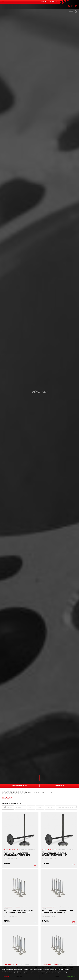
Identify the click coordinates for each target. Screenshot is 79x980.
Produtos (14, 792)
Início (8, 792)
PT (3, 2)
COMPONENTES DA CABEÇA (27, 850)
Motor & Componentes (26, 792)
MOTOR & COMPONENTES (11, 850)
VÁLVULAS (7, 851)
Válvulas (54, 792)
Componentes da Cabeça (42, 792)
